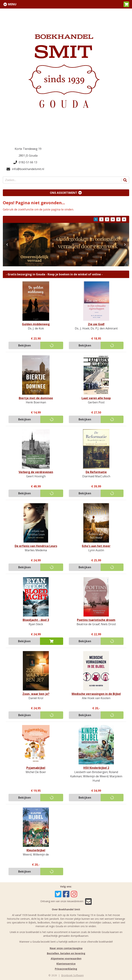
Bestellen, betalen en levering (66, 953)
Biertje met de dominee (36, 398)
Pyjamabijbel (36, 768)
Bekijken (25, 345)
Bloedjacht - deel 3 (36, 620)
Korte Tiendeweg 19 (28, 149)
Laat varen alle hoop (96, 398)
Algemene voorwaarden (66, 958)
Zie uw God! (96, 324)
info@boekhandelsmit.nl (25, 169)
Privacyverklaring (66, 969)
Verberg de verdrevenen (36, 472)
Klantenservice (66, 964)
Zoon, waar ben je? (36, 694)
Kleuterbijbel (36, 850)
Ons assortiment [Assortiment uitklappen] (64, 193)
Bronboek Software (72, 975)
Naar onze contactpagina (66, 948)
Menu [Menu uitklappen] (12, 4)
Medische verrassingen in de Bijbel (96, 694)
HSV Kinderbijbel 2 (96, 768)
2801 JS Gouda (28, 156)
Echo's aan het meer (96, 546)
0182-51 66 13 (25, 162)
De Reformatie (96, 472)
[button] (126, 4)
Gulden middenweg (36, 324)
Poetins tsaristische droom (96, 620)
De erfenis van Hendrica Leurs (36, 546)
